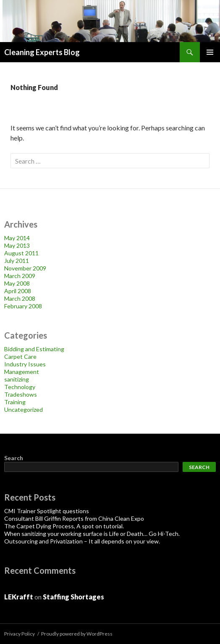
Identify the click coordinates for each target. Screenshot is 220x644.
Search (14, 458)
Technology (20, 387)
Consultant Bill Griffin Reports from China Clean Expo (74, 518)
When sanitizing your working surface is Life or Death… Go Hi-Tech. (92, 534)
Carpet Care (20, 356)
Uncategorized (24, 409)
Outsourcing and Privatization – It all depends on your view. (82, 541)
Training (15, 402)
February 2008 (23, 306)
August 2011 (21, 253)
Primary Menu (210, 52)
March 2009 (20, 276)
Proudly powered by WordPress (77, 634)
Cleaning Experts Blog (42, 52)
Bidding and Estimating (34, 349)
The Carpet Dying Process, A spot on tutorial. (64, 526)
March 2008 (20, 298)
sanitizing (17, 379)
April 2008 (18, 291)
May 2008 (17, 283)
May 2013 (17, 245)
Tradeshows (21, 394)
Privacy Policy (20, 634)
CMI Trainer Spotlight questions (47, 511)
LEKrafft (19, 597)
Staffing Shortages (73, 597)
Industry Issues (25, 364)
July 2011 (17, 261)
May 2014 (17, 238)
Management (22, 372)
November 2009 (25, 268)
